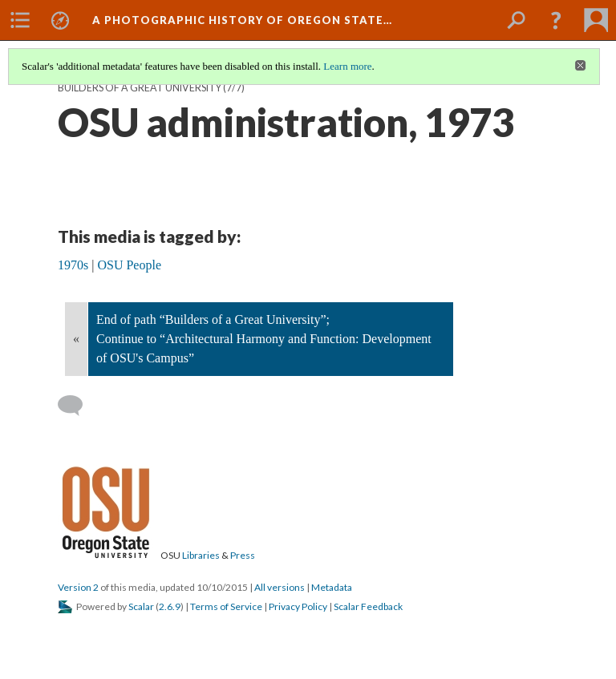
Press (243, 555)
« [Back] (76, 339)
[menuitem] (20, 20)
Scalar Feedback (368, 606)
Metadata (332, 587)
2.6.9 (170, 606)
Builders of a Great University (140, 88)
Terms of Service (226, 606)
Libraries (201, 555)
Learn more (347, 66)
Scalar (141, 606)
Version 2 (78, 587)
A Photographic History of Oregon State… (242, 20)
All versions (280, 587)
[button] (556, 20)
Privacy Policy (298, 606)
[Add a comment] (77, 406)
